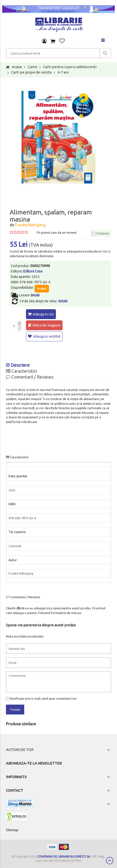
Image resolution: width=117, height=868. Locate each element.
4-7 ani (63, 72)
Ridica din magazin (47, 325)
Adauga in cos (43, 314)
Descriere (18, 365)
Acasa (17, 67)
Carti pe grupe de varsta (31, 72)
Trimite (15, 710)
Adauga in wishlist (47, 336)
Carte (32, 67)
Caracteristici (21, 371)
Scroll (110, 861)
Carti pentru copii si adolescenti (70, 67)
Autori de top (20, 750)
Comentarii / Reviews (30, 377)
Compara (100, 233)
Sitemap (12, 830)
